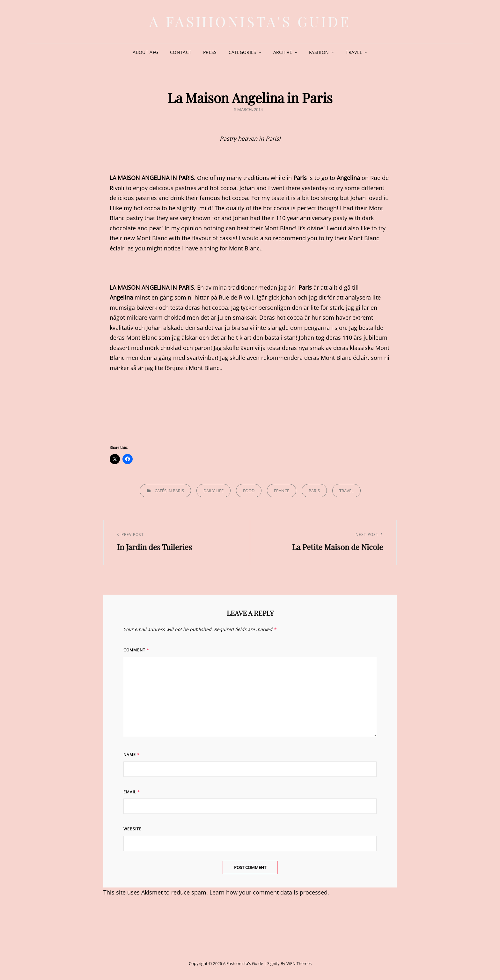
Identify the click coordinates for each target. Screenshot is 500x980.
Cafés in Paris (169, 491)
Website (132, 829)
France (282, 491)
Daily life (213, 491)
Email (132, 792)
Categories (243, 52)
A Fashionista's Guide (250, 21)
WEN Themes (299, 963)
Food (249, 491)
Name (132, 755)
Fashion (319, 52)
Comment (136, 650)
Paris (314, 491)
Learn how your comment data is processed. (269, 892)
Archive (283, 52)
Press (210, 52)
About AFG (145, 52)
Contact (181, 52)
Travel (354, 52)
